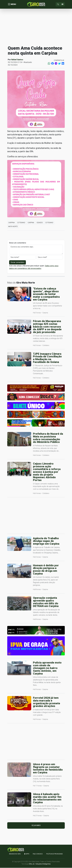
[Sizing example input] (62, 4)
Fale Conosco (38, 854)
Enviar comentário (17, 263)
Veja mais (36, 826)
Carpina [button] (11, 223)
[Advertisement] (36, 27)
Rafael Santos (17, 60)
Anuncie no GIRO (15, 854)
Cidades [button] (40, 223)
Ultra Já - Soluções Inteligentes (40, 864)
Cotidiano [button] (21, 223)
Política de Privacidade (55, 854)
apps (27, 854)
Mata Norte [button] (13, 227)
